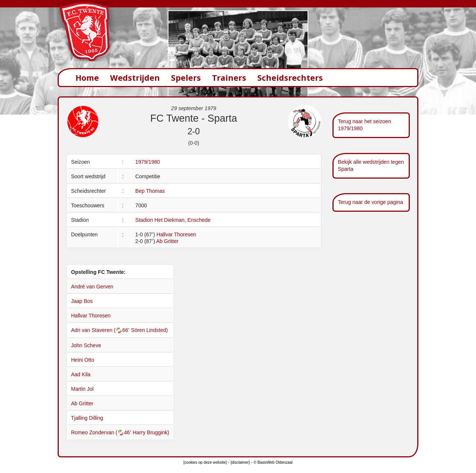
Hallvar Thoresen (176, 234)
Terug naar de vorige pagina (371, 202)
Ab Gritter (167, 241)
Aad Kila (81, 374)
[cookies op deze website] (205, 462)
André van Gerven (92, 287)
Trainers (229, 78)
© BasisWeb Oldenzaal (273, 462)
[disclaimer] (240, 462)
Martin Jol (82, 389)
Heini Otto (83, 360)
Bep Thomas (150, 191)
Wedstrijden (135, 78)
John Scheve (86, 345)
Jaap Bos (82, 301)
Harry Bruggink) (151, 432)
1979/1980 (148, 162)
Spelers (186, 78)
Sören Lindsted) (149, 330)
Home (87, 78)
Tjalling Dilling (87, 418)
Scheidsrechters (290, 78)
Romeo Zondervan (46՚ (102, 432)
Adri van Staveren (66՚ (101, 330)
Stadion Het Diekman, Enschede (173, 220)
